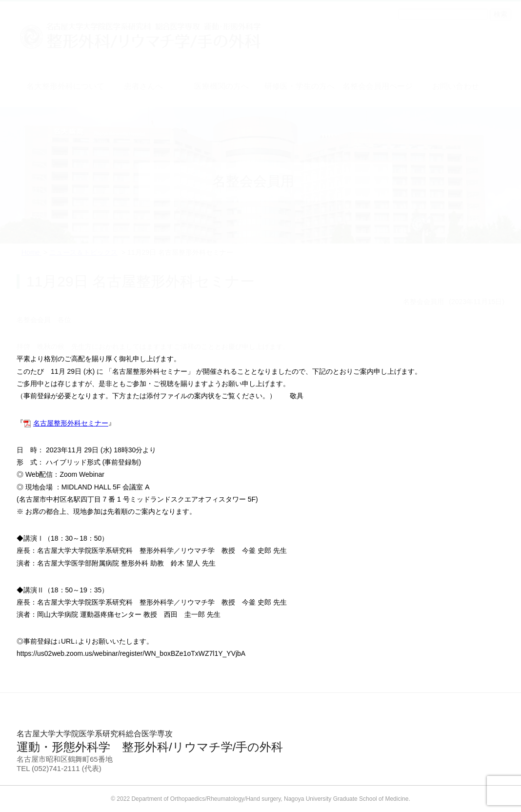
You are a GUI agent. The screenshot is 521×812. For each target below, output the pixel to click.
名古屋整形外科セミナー (71, 423)
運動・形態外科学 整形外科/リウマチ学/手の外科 (260, 741)
